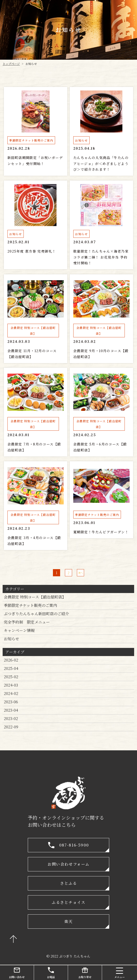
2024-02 (11, 693)
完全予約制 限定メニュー (27, 622)
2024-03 (11, 685)
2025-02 (11, 677)
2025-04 (11, 668)
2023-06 (11, 702)
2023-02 (11, 718)
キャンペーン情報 (19, 630)
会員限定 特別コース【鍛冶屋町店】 (35, 597)
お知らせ (11, 639)
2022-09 (11, 727)
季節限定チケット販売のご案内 (30, 605)
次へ (80, 573)
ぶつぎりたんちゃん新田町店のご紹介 (36, 614)
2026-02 (11, 660)
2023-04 (11, 710)
